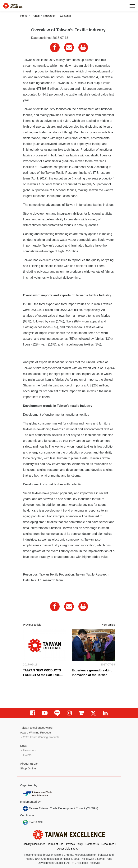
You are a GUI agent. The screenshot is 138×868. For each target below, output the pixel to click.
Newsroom (50, 16)
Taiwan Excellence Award (36, 728)
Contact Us (92, 844)
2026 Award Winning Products (41, 737)
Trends (35, 16)
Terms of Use (55, 844)
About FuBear (29, 764)
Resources (108, 844)
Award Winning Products (36, 732)
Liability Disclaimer (34, 844)
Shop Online (28, 768)
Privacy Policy (74, 844)
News (24, 746)
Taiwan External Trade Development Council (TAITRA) (60, 809)
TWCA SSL (33, 822)
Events (27, 755)
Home (24, 16)
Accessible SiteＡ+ (69, 849)
